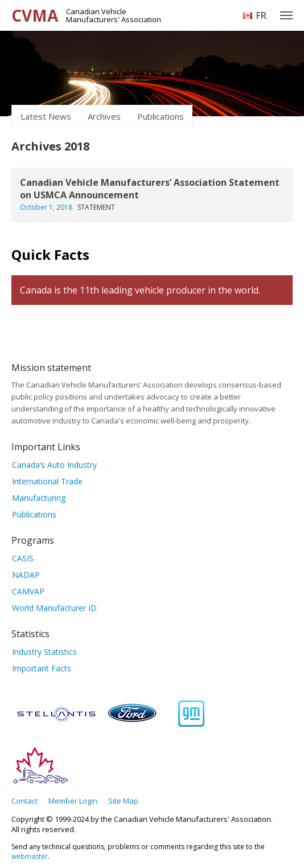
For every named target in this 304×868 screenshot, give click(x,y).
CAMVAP (28, 591)
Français (262, 15)
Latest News (46, 116)
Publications (161, 116)
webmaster (30, 856)
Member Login (73, 801)
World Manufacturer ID (54, 608)
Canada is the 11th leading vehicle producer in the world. (140, 290)
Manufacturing (39, 498)
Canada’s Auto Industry (54, 465)
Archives (104, 116)
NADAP (26, 575)
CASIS (23, 558)
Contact (24, 801)
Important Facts (42, 668)
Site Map (123, 801)
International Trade (47, 481)
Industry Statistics (44, 652)
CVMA (35, 15)
